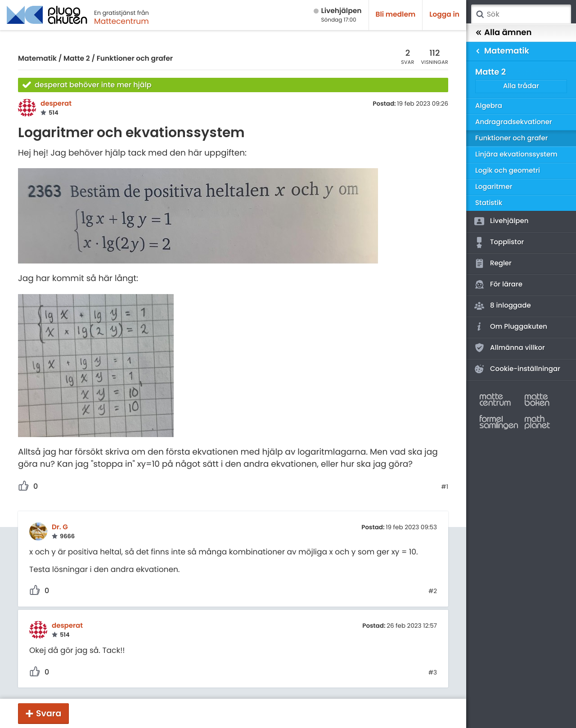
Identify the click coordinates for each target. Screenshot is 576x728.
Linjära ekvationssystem (516, 154)
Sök (480, 14)
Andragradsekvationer (514, 122)
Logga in (444, 15)
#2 (433, 591)
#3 (433, 673)
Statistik (489, 203)
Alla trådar (521, 86)
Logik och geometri (508, 171)
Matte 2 (77, 59)
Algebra (489, 106)
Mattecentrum (121, 21)
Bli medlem (396, 15)
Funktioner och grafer (135, 59)
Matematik (37, 59)
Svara (49, 713)
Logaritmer (494, 187)
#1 (445, 487)
